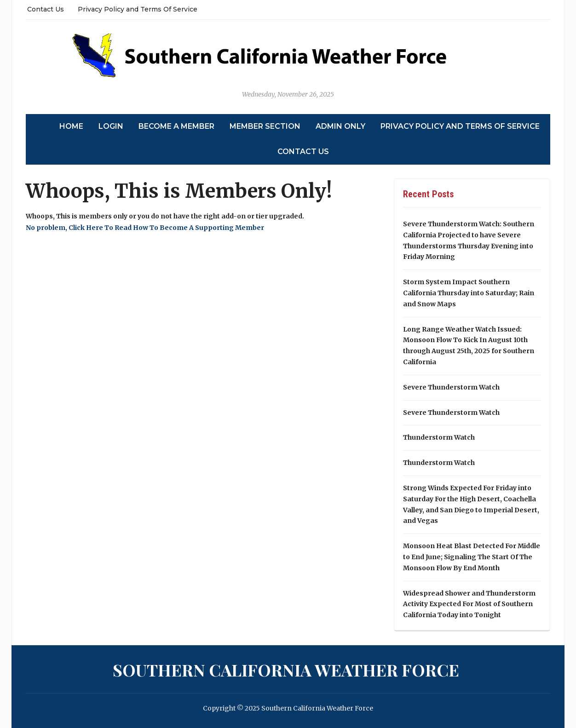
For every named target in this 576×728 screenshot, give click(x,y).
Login (111, 126)
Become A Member (176, 126)
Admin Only (340, 126)
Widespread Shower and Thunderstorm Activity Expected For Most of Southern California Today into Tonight (469, 604)
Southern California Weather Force (286, 670)
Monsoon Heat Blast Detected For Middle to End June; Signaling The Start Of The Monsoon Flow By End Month (472, 557)
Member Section (265, 126)
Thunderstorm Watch (439, 437)
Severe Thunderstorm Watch (451, 387)
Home (71, 126)
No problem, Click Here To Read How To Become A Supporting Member (145, 228)
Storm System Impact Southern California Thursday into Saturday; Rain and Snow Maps (469, 293)
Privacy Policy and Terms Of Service (138, 9)
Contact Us (46, 9)
